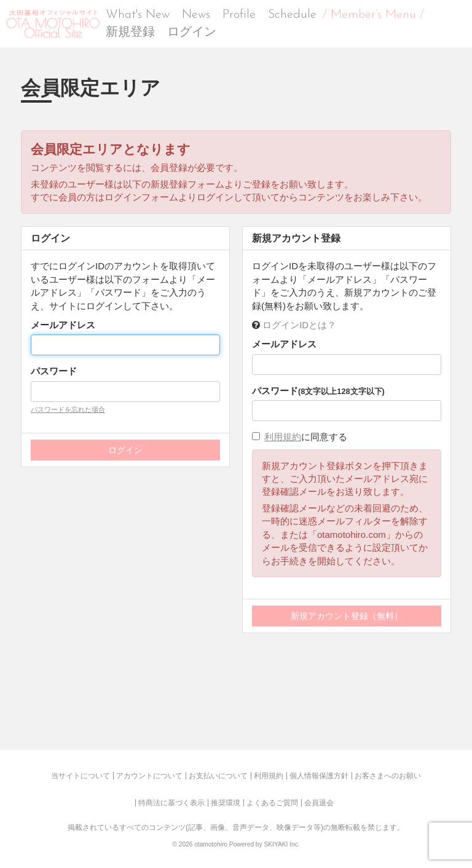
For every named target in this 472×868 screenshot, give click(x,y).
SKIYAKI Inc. (281, 844)
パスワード (54, 371)
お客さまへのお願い (388, 776)
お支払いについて (218, 776)
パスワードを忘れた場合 (68, 409)
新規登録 (130, 33)
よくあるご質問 (272, 803)
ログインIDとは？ (299, 325)
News (196, 15)
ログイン (192, 33)
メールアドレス (63, 325)
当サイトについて (81, 776)
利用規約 (283, 437)
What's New (138, 15)
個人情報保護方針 (319, 776)
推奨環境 (226, 803)
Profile (239, 15)
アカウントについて (149, 776)
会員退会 (319, 803)
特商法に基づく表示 (171, 803)
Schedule (292, 15)
